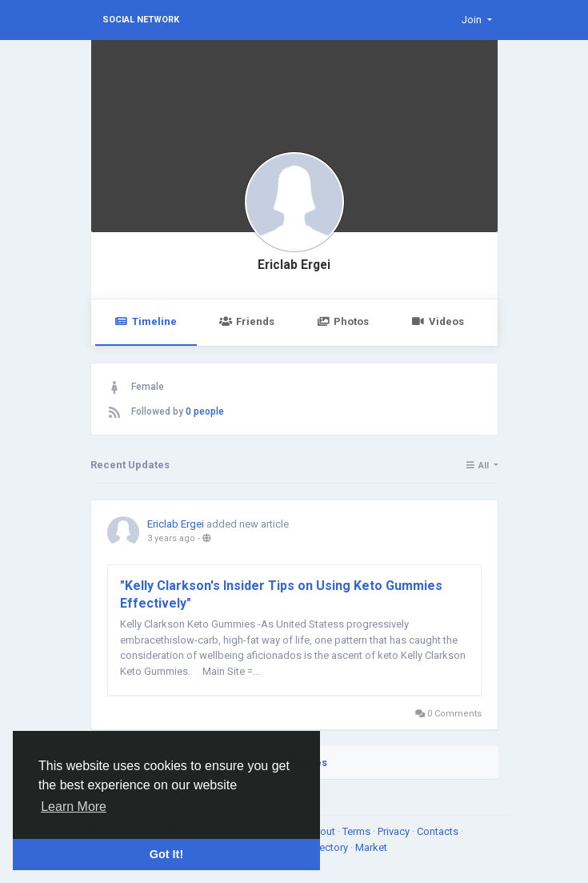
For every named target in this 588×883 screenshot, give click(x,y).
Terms (358, 831)
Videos (437, 321)
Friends (247, 321)
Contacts (439, 831)
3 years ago (171, 538)
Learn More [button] (74, 807)
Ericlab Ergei (294, 265)
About (322, 831)
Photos (343, 321)
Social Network (141, 20)
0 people (205, 411)
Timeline (146, 321)
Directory (328, 847)
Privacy (395, 831)
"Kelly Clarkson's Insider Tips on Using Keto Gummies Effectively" (281, 594)
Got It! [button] (166, 854)
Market (371, 847)
